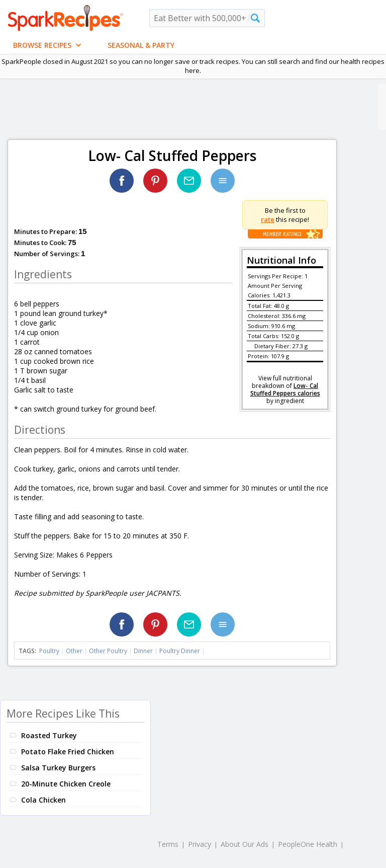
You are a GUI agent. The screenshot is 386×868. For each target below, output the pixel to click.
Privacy (200, 844)
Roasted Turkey (49, 735)
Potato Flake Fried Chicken (68, 752)
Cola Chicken (43, 800)
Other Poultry (108, 651)
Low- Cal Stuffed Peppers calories (285, 389)
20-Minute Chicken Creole (66, 784)
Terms (168, 844)
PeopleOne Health (308, 844)
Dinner (143, 651)
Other (74, 651)
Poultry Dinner (180, 651)
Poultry (49, 651)
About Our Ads (245, 844)
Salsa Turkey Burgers (58, 768)
